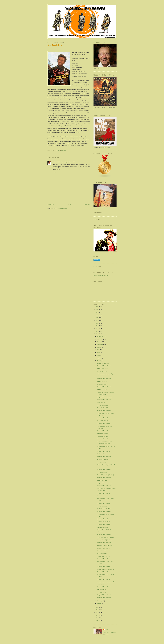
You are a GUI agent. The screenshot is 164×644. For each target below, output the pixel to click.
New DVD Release (102, 371)
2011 (97, 615)
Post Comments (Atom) (61, 208)
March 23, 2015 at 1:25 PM (69, 162)
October (100, 342)
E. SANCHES (57, 162)
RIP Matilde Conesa (102, 368)
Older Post (87, 204)
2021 (97, 318)
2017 (97, 328)
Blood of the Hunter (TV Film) (105, 475)
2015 (97, 334)
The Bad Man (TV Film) (104, 522)
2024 (97, 309)
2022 (97, 315)
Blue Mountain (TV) (102, 421)
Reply (54, 172)
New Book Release (102, 472)
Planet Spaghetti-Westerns (101, 275)
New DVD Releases (102, 405)
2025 (97, 307)
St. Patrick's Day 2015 (103, 459)
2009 (97, 621)
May (99, 355)
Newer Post (51, 204)
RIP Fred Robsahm (102, 381)
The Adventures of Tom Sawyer (106, 569)
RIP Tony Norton (102, 589)
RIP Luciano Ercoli (102, 480)
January (100, 604)
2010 (97, 618)
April (99, 358)
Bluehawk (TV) (101, 454)
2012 (97, 612)
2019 (97, 323)
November (100, 339)
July (99, 350)
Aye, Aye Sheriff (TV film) (104, 540)
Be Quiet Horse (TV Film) (104, 509)
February (100, 601)
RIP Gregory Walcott (103, 434)
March (99, 361)
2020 (97, 320)
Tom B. (108, 630)
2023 (97, 312)
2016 (97, 331)
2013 (97, 610)
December (100, 336)
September (100, 344)
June (99, 353)
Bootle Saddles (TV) (102, 408)
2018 (97, 326)
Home (69, 204)
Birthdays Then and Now (104, 366)
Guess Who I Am (102, 402)
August (99, 347)
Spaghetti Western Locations (105, 397)
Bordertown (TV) (102, 384)
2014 (97, 607)
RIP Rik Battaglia (102, 389)
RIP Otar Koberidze (102, 527)
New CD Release (102, 462)
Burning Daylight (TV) (103, 363)
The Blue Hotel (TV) (103, 436)
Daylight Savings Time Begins (105, 537)
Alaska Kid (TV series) (103, 556)
